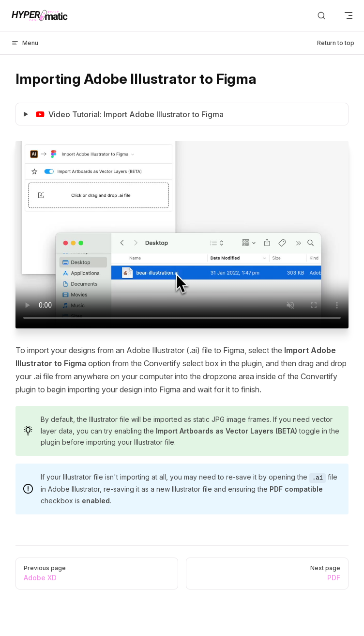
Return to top (336, 43)
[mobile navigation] (349, 16)
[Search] (321, 16)
